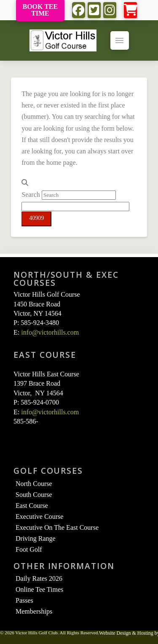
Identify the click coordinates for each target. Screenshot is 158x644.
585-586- (26, 421)
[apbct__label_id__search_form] (75, 207)
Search (31, 195)
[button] (130, 10)
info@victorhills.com (50, 332)
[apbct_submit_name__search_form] (36, 219)
